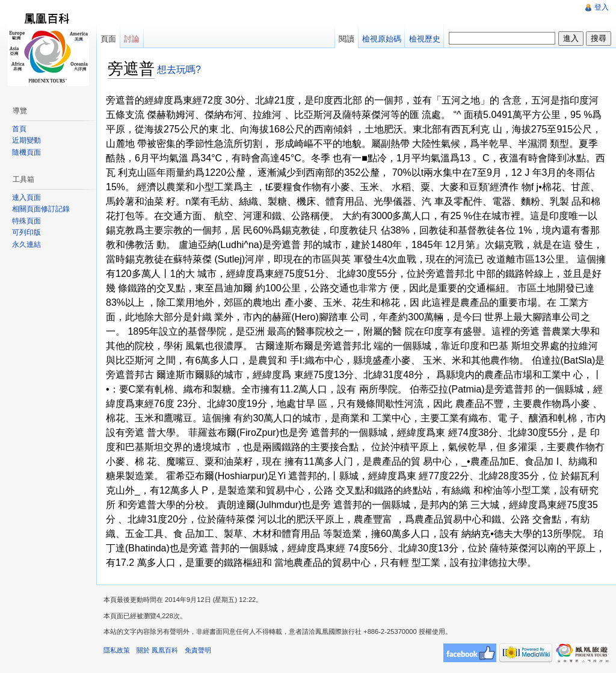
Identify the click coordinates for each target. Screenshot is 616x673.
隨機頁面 (26, 152)
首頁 (19, 129)
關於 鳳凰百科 (157, 650)
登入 (602, 7)
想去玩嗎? (179, 70)
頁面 (108, 39)
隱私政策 (117, 650)
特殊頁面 (26, 221)
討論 (132, 39)
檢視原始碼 (382, 39)
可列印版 (26, 232)
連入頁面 (26, 197)
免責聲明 (198, 650)
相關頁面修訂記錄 (41, 209)
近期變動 (26, 140)
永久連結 (26, 244)
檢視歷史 (425, 39)
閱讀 (346, 39)
